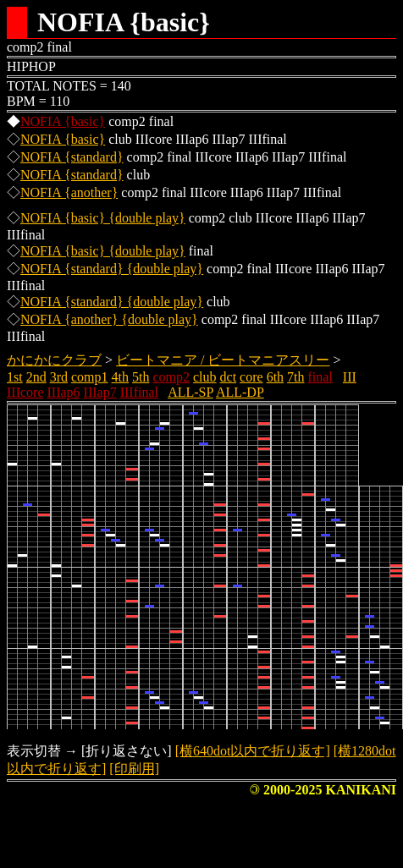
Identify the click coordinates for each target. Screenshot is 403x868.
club (205, 377)
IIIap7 (100, 392)
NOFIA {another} (69, 192)
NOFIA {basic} (63, 121)
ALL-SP (190, 392)
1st (15, 377)
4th (120, 377)
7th (295, 377)
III (350, 377)
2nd (36, 377)
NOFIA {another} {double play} (109, 319)
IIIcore (25, 392)
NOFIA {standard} (72, 157)
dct (229, 377)
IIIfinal (139, 392)
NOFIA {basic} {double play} (103, 218)
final (320, 377)
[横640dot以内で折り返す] (253, 751)
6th (275, 377)
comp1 (90, 377)
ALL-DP (240, 392)
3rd (59, 377)
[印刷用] (134, 769)
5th (141, 377)
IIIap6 (64, 392)
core (251, 377)
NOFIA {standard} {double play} (112, 269)
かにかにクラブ (54, 360)
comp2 (171, 377)
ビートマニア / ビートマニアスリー (223, 360)
